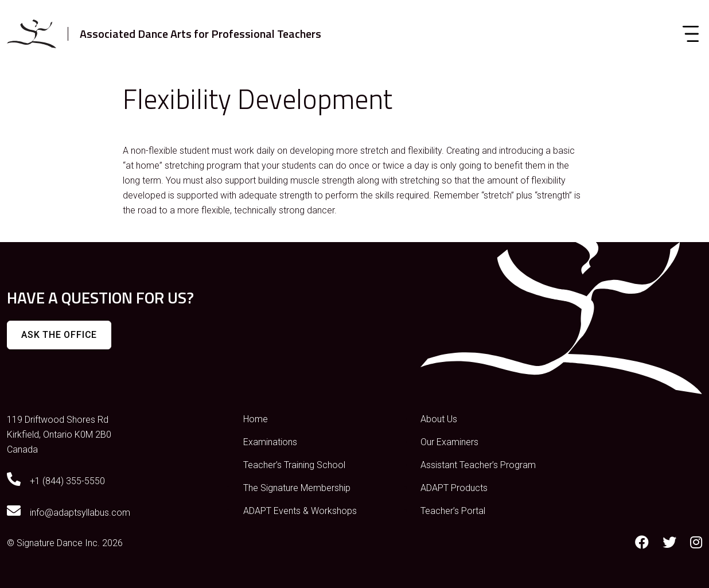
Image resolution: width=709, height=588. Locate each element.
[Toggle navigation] (691, 34)
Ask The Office (59, 335)
